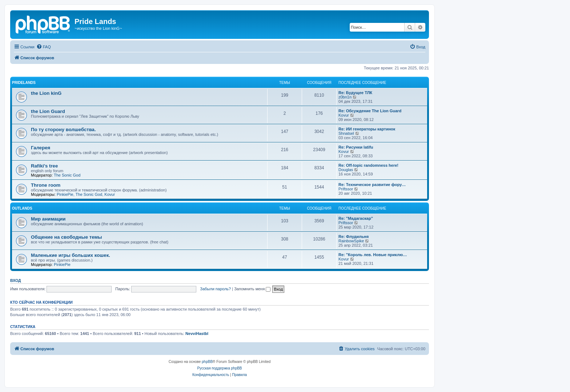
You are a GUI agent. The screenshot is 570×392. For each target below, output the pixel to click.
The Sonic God (67, 175)
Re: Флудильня (354, 237)
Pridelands (24, 83)
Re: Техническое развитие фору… (372, 185)
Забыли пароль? (215, 289)
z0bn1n (345, 97)
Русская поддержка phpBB (219, 368)
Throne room (46, 185)
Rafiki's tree (44, 166)
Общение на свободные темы (66, 237)
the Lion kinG (46, 93)
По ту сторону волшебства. (63, 130)
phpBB (207, 362)
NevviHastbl (197, 334)
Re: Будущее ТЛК (355, 93)
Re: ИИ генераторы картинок (367, 129)
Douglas (346, 170)
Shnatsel (346, 133)
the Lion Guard (48, 111)
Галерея (41, 148)
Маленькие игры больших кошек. (71, 255)
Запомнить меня (252, 289)
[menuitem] (44, 47)
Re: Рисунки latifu (356, 147)
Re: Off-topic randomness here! (368, 165)
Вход (15, 280)
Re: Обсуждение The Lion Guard (370, 111)
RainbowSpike (351, 241)
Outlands (22, 208)
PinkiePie (65, 194)
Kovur (344, 115)
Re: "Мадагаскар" (356, 218)
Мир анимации (48, 219)
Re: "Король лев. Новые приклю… (373, 255)
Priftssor (346, 189)
